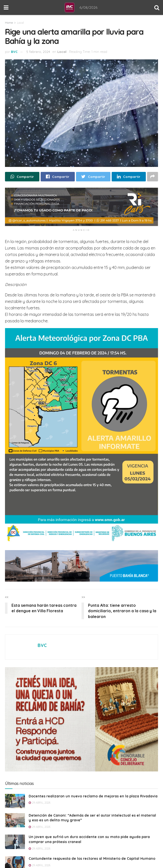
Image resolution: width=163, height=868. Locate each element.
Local (20, 23)
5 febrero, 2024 (38, 52)
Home (9, 23)
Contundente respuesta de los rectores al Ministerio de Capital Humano (92, 859)
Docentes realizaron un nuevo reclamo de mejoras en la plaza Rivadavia (93, 796)
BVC (14, 52)
